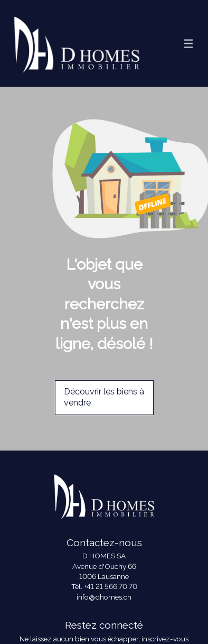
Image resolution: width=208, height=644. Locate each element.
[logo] (77, 43)
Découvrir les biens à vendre (104, 397)
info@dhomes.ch (104, 597)
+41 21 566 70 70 (111, 586)
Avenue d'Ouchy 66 (104, 566)
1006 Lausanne (104, 576)
